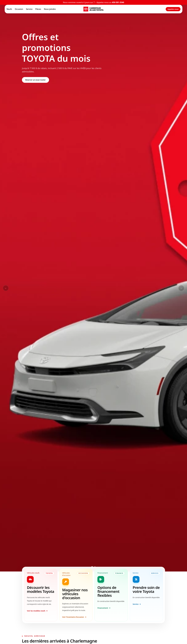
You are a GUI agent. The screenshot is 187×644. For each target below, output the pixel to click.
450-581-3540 (118, 2)
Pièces (38, 9)
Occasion (19, 9)
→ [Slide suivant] (181, 288)
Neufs (9, 9)
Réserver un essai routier (35, 80)
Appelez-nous (173, 9)
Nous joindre (50, 9)
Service (29, 9)
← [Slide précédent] (6, 288)
